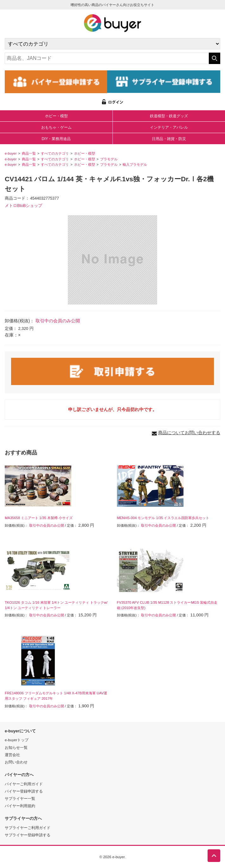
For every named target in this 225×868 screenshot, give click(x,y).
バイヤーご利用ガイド (24, 784)
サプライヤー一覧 (20, 798)
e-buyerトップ (17, 740)
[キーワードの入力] (107, 58)
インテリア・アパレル (169, 127)
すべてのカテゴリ (55, 153)
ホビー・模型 (56, 116)
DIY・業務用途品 (56, 139)
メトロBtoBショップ (23, 206)
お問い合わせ (16, 762)
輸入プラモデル (135, 164)
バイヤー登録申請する (24, 791)
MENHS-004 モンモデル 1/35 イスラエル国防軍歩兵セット (163, 518)
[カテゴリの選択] (113, 44)
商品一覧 (29, 153)
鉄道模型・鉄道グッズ (169, 116)
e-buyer (11, 153)
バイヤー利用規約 (20, 806)
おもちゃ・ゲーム (56, 127)
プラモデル (109, 159)
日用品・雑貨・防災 (169, 139)
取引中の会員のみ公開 (58, 321)
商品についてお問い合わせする (189, 433)
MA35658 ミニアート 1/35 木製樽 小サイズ (39, 518)
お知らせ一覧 (16, 747)
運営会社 (12, 755)
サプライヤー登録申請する (28, 835)
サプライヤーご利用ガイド (28, 828)
